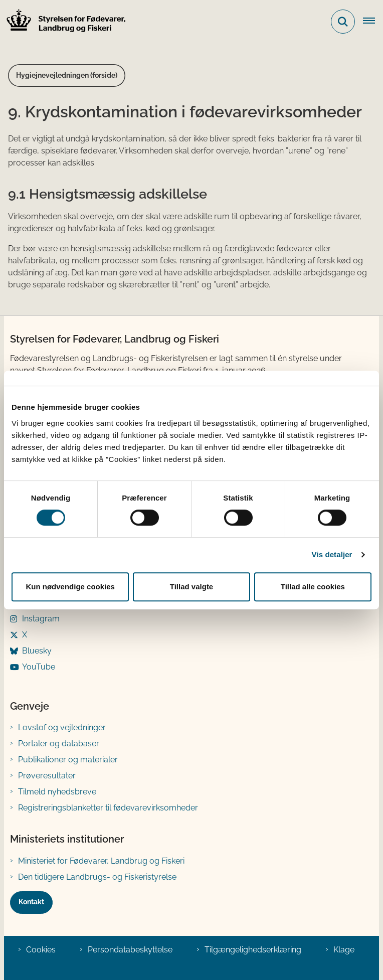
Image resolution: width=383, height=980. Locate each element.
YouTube (39, 667)
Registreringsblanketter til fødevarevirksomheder (108, 808)
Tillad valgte (192, 587)
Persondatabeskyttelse (130, 950)
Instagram (41, 619)
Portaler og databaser (59, 744)
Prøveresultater (47, 776)
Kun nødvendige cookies (70, 587)
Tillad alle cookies (313, 587)
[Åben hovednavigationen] (373, 22)
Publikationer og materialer (68, 760)
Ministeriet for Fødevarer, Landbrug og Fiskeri (101, 861)
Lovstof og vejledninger (62, 727)
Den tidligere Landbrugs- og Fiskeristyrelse (97, 877)
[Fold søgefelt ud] (343, 22)
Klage (344, 950)
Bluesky (37, 651)
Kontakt (31, 902)
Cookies (41, 950)
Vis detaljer (332, 554)
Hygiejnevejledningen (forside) (67, 75)
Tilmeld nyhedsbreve (57, 792)
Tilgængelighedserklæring (253, 950)
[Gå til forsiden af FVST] (63, 22)
